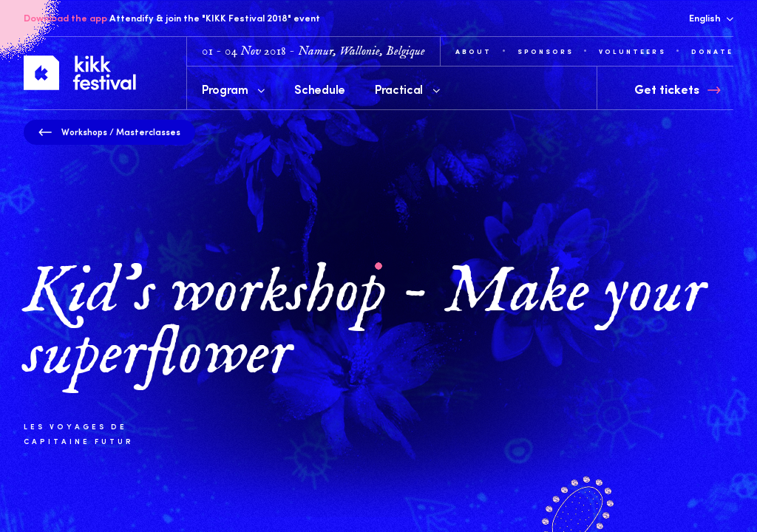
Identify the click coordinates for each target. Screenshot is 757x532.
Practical (407, 89)
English (711, 18)
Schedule (319, 89)
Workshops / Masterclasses (109, 132)
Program (233, 89)
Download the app (65, 18)
